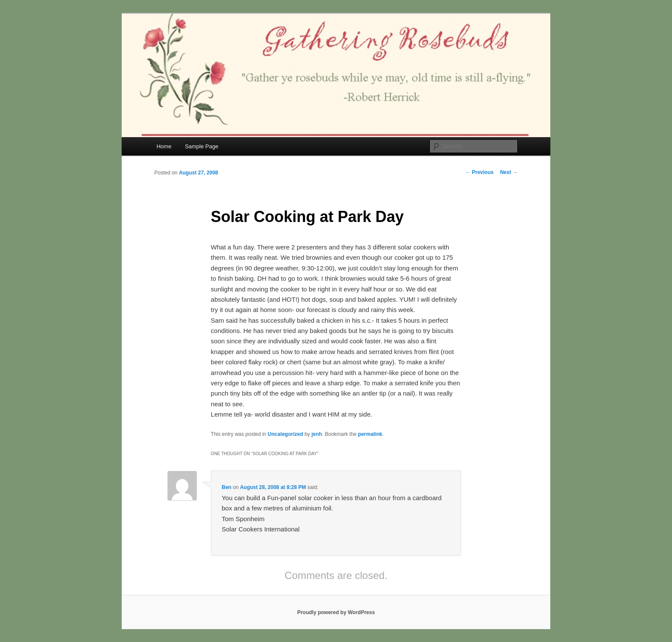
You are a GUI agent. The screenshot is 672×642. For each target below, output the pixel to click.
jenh (317, 434)
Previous (480, 172)
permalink (370, 434)
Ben (226, 487)
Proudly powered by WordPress (336, 612)
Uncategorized (286, 434)
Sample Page (201, 146)
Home (164, 146)
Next (509, 172)
